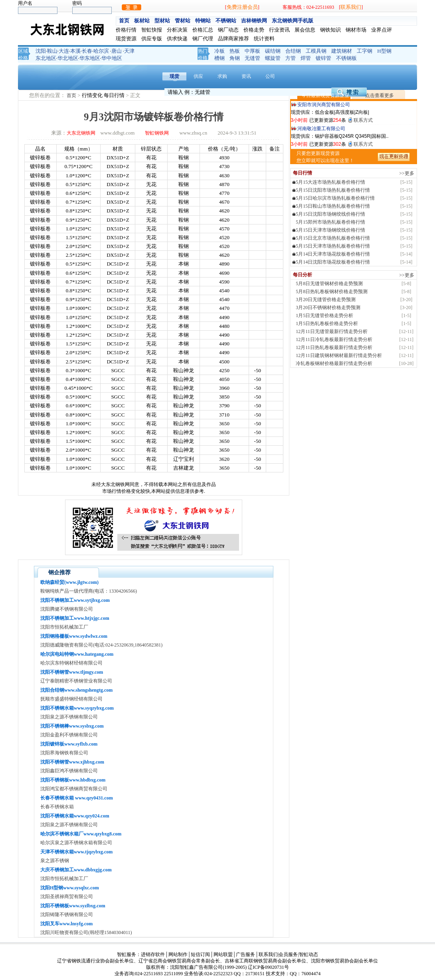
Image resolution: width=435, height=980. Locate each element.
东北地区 (46, 58)
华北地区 (68, 58)
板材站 (142, 21)
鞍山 (52, 51)
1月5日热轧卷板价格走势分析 (327, 323)
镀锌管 (323, 58)
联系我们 (351, 7)
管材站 (183, 21)
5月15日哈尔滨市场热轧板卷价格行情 (335, 198)
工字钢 (365, 51)
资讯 (246, 76)
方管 (291, 58)
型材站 (162, 21)
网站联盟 (223, 954)
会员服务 (288, 954)
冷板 (219, 51)
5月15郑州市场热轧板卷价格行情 (330, 222)
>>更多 (407, 173)
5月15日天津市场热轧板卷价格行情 (333, 246)
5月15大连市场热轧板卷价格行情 (330, 182)
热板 (235, 51)
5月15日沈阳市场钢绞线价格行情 (330, 214)
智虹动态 (308, 954)
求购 (222, 76)
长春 (87, 51)
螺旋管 (273, 58)
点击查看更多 (380, 95)
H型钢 (384, 51)
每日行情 (115, 95)
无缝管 (252, 58)
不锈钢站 (226, 21)
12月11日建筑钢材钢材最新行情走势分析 (339, 355)
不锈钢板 (346, 58)
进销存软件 (153, 954)
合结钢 (293, 51)
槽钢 (219, 58)
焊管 (306, 58)
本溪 (75, 51)
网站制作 (178, 954)
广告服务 (245, 954)
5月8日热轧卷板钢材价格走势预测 (332, 292)
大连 (64, 51)
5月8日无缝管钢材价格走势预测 (329, 284)
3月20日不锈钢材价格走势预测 (328, 307)
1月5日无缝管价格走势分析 (324, 315)
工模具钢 (316, 51)
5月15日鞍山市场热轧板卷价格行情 (333, 206)
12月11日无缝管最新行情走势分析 (332, 331)
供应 (198, 76)
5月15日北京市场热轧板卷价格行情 (333, 238)
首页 (124, 21)
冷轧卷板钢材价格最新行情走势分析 (334, 363)
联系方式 (363, 120)
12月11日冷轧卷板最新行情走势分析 (334, 339)
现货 (174, 76)
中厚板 (252, 51)
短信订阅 (200, 954)
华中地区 (112, 58)
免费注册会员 (242, 7)
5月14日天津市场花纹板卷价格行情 (333, 254)
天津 (129, 51)
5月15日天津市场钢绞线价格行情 (330, 230)
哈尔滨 (101, 51)
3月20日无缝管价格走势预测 (326, 300)
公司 (270, 76)
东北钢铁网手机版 (293, 21)
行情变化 (93, 95)
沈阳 (41, 51)
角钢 (235, 58)
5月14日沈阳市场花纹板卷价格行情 (333, 262)
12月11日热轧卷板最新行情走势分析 (334, 347)
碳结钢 (273, 51)
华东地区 (90, 58)
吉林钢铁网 (254, 21)
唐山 (117, 51)
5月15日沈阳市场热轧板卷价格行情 (333, 190)
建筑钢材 (342, 51)
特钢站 (203, 21)
